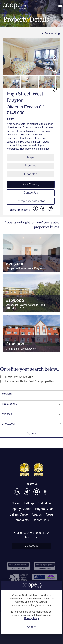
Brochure (31, 166)
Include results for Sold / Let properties (27, 381)
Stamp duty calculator (31, 201)
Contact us (32, 546)
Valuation (45, 504)
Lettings (29, 504)
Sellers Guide (19, 515)
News (50, 515)
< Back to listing (51, 34)
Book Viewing (31, 184)
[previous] (10, 57)
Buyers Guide (44, 509)
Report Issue (41, 520)
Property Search (20, 509)
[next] (53, 57)
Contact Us (31, 193)
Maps (31, 157)
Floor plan (31, 174)
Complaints (21, 520)
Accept (32, 627)
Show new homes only (17, 377)
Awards (37, 515)
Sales (16, 504)
